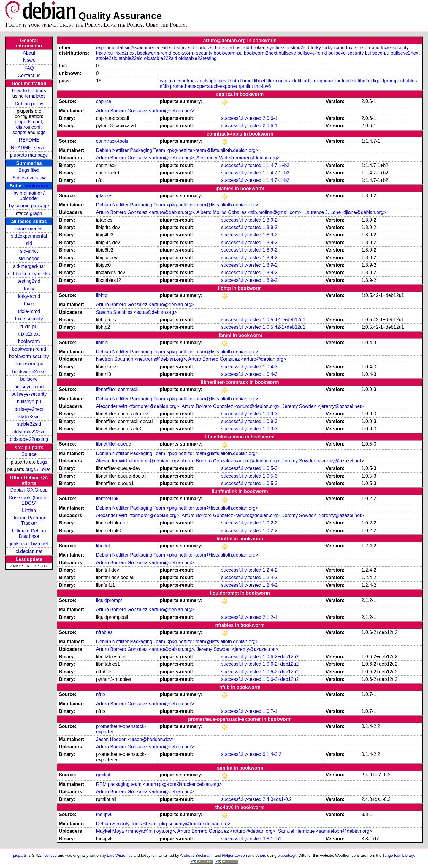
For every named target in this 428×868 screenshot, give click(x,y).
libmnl (246, 81)
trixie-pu (29, 326)
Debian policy (29, 104)
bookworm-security (29, 356)
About (29, 53)
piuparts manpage (29, 155)
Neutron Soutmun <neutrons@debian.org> (141, 359)
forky (29, 289)
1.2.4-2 (270, 570)
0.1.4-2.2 (272, 754)
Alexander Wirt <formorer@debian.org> (238, 158)
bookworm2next (29, 372)
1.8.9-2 (270, 220)
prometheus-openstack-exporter (204, 86)
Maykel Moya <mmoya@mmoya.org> (135, 831)
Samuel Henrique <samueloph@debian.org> (325, 831)
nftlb (164, 86)
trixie (29, 304)
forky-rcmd (29, 296)
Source (29, 454)
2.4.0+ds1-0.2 (277, 799)
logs (41, 132)
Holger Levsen (234, 855)
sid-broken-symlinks (29, 274)
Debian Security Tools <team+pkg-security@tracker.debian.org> (163, 824)
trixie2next (29, 334)
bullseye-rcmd (29, 387)
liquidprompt (386, 81)
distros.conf (28, 127)
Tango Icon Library (398, 855)
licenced (50, 855)
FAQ (29, 68)
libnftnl (365, 81)
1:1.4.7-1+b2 (276, 165)
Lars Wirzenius (120, 855)
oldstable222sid (29, 432)
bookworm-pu (29, 364)
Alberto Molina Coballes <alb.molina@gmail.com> (249, 212)
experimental (29, 229)
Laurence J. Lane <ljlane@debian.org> (345, 212)
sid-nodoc (29, 259)
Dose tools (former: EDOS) (29, 500)
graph (36, 213)
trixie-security (29, 319)
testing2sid (29, 281)
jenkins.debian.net (29, 544)
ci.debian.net (29, 551)
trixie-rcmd (29, 311)
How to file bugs (29, 91)
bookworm (36, 186)
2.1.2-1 (270, 617)
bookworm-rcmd (29, 349)
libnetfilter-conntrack (275, 81)
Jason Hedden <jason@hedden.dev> (135, 739)
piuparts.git (287, 855)
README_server (29, 148)
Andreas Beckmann (197, 855)
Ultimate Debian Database (29, 534)
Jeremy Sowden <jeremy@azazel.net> (323, 406)
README (29, 140)
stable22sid (29, 424)
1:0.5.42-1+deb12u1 (284, 320)
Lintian (29, 510)
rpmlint (246, 86)
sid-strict (29, 251)
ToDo (45, 469)
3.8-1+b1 (272, 839)
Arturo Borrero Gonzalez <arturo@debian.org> (145, 111)
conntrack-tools (192, 81)
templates (35, 96)
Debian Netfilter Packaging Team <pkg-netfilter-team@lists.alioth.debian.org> (177, 150)
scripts (19, 132)
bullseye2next (29, 409)
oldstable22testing (29, 439)
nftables (408, 81)
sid (29, 243)
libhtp (233, 81)
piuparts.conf (28, 122)
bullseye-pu (29, 402)
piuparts (20, 855)
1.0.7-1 (270, 711)
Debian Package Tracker (29, 520)
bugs (42, 462)
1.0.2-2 (270, 523)
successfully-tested (241, 118)
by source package (29, 206)
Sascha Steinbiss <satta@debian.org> (136, 312)
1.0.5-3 (270, 468)
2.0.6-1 (270, 118)
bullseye (29, 379)
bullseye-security (29, 394)
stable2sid (29, 417)
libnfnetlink (345, 81)
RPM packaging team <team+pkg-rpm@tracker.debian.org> (159, 784)
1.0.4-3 (270, 367)
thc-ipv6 (263, 86)
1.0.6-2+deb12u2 (281, 657)
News (29, 60)
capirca (167, 81)
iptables (218, 81)
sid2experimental (29, 236)
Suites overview (29, 178)
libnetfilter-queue (315, 81)
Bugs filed (29, 170)
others (261, 855)
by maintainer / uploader (29, 196)
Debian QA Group (29, 490)
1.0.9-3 (270, 414)
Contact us (29, 75)
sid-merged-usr (29, 266)
